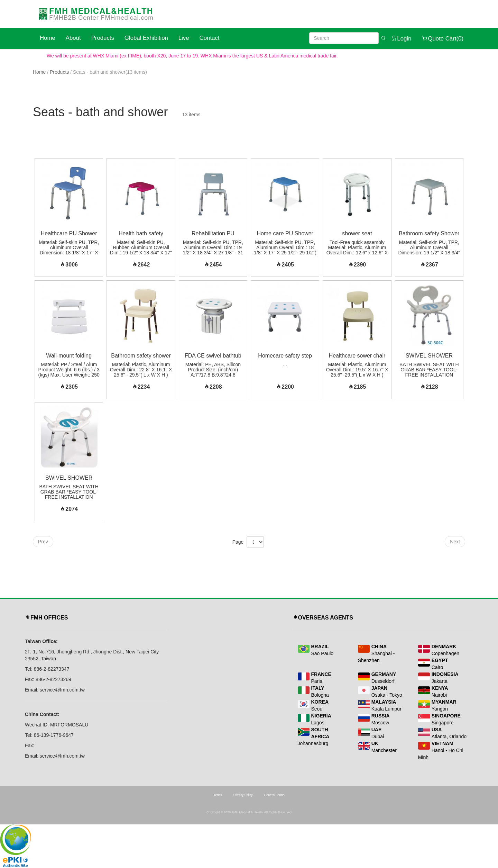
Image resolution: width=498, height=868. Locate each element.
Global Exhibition (146, 38)
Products (103, 38)
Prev (43, 542)
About (73, 38)
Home (48, 38)
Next (455, 542)
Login (401, 38)
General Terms (274, 795)
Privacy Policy (243, 795)
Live (184, 38)
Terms (218, 795)
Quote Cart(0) (442, 38)
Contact (210, 38)
